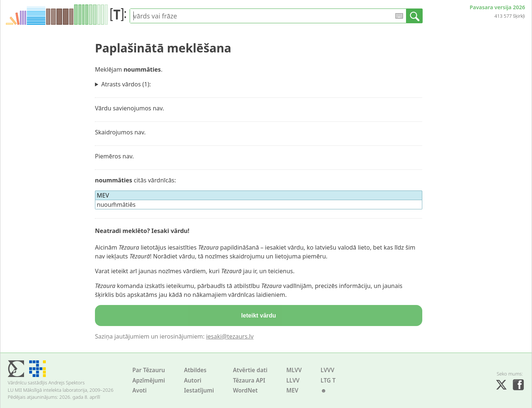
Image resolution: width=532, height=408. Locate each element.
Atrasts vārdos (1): (126, 84)
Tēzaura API (249, 380)
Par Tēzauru (149, 370)
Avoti (139, 390)
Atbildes (195, 370)
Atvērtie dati (250, 370)
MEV (292, 390)
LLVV (293, 380)
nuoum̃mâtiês (116, 205)
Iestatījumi (199, 390)
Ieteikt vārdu (259, 316)
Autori (193, 380)
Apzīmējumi (149, 380)
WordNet (245, 390)
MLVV (294, 370)
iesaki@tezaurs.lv (230, 336)
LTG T (328, 380)
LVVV (328, 370)
